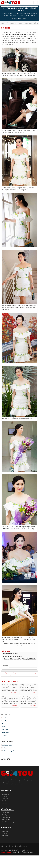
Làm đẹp (5, 718)
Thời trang (11, 23)
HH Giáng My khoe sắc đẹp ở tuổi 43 (27, 23)
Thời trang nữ (6, 748)
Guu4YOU (3, 23)
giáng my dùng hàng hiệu (12, 659)
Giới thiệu (4, 846)
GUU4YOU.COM (6, 852)
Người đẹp (5, 733)
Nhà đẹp (5, 721)
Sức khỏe (5, 730)
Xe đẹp (4, 727)
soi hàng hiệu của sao (11, 654)
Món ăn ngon (7, 820)
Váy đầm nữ (6, 813)
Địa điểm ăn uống (8, 822)
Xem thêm (15, 693)
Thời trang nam (7, 745)
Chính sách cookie (21, 846)
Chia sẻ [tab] (5, 666)
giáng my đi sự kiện (29, 659)
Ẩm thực (5, 724)
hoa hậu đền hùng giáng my (13, 656)
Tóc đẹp (5, 815)
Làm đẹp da (6, 817)
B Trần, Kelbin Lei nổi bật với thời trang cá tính (10, 674)
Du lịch (4, 735)
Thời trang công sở (8, 751)
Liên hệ (11, 846)
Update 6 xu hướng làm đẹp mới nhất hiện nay (29, 674)
